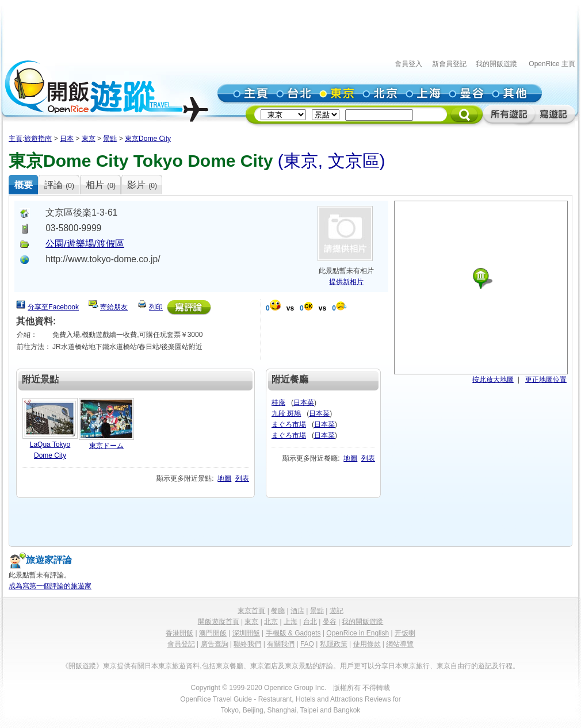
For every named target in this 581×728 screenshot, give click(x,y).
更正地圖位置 (546, 380)
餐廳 (278, 611)
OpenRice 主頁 (552, 64)
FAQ (307, 644)
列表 (242, 478)
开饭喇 (405, 633)
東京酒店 (264, 666)
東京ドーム (106, 446)
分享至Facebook (53, 307)
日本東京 (158, 666)
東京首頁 (251, 611)
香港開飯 (179, 633)
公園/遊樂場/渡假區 (85, 244)
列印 (156, 307)
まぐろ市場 (289, 424)
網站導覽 (400, 644)
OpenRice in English (358, 633)
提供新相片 (346, 282)
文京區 (354, 161)
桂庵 (278, 403)
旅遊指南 (38, 139)
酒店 (297, 611)
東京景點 (299, 666)
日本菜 (304, 403)
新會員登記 (449, 64)
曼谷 (330, 622)
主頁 (16, 139)
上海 (290, 622)
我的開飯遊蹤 (496, 64)
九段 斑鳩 (286, 413)
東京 (89, 139)
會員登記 (181, 644)
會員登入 (408, 64)
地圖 (224, 478)
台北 (310, 622)
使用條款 (367, 644)
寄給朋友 (114, 307)
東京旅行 (416, 666)
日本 (67, 139)
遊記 (337, 611)
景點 (110, 139)
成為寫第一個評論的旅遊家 (50, 586)
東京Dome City (148, 139)
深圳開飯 (246, 633)
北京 (271, 622)
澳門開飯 (213, 633)
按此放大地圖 (493, 380)
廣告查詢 (215, 644)
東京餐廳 (230, 666)
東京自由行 (454, 666)
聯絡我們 (247, 644)
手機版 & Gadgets (293, 633)
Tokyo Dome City (203, 161)
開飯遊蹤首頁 (219, 622)
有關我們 (281, 644)
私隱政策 (334, 644)
